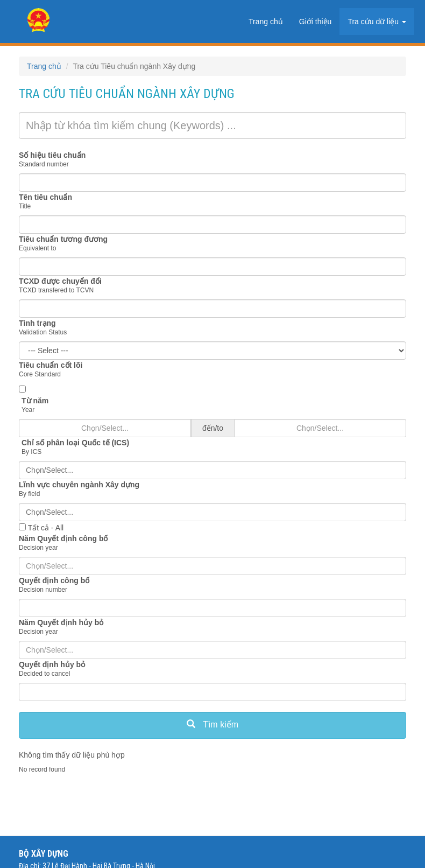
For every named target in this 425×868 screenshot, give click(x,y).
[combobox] (212, 470)
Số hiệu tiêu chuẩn (52, 155)
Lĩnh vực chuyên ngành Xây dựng (79, 485)
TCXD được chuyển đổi (60, 281)
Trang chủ (44, 66)
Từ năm (35, 401)
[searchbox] (212, 470)
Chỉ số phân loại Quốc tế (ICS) (75, 443)
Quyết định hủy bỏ (52, 664)
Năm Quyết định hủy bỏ (61, 622)
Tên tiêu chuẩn (45, 197)
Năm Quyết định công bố (63, 538)
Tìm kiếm (212, 724)
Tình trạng (37, 323)
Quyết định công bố (54, 580)
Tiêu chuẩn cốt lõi (51, 365)
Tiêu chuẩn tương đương (63, 239)
